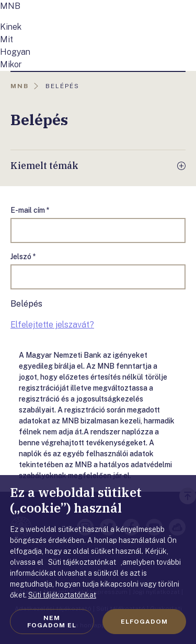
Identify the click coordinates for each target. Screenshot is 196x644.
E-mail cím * (30, 210)
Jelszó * (23, 257)
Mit (7, 39)
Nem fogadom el (52, 622)
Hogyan (15, 52)
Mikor (11, 64)
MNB (10, 6)
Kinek (11, 27)
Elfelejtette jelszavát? (52, 325)
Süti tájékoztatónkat (62, 595)
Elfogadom (144, 622)
